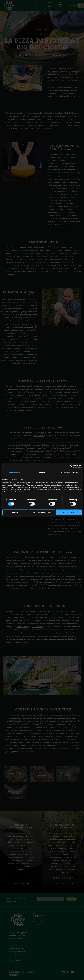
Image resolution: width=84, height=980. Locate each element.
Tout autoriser (69, 513)
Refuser (15, 513)
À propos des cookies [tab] (69, 472)
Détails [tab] (42, 472)
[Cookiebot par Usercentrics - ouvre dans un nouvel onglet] (72, 466)
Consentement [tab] (15, 472)
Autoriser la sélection (42, 513)
